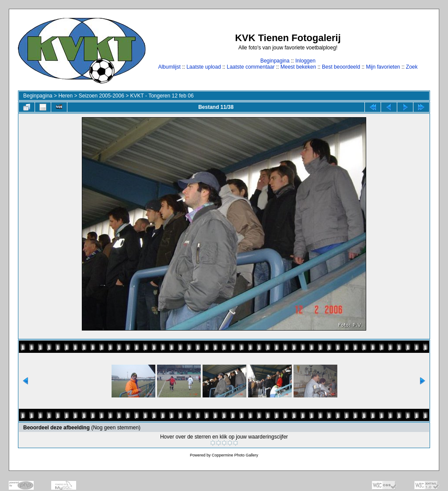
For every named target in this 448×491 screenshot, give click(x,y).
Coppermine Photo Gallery (235, 455)
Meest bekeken (298, 67)
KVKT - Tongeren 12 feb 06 (162, 96)
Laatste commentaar (250, 67)
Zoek (412, 67)
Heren (65, 96)
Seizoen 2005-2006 (101, 96)
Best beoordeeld (341, 67)
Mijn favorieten (383, 67)
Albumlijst (169, 67)
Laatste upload (204, 67)
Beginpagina (275, 61)
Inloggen (305, 61)
